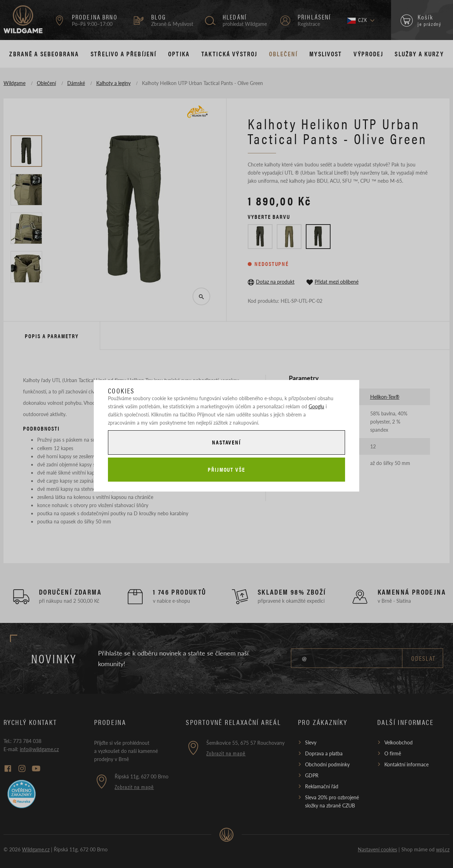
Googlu (316, 406)
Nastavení (226, 442)
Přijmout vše (226, 469)
